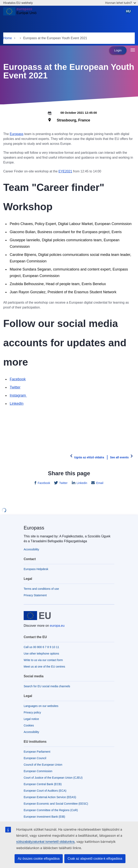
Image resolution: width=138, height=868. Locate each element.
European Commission (38, 771)
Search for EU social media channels (47, 686)
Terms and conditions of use (41, 589)
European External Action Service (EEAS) (50, 797)
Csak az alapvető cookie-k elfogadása (95, 859)
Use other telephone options (41, 654)
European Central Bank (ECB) (43, 784)
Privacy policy (32, 712)
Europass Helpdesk (36, 569)
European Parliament (37, 752)
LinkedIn (17, 404)
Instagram (18, 395)
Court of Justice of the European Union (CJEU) (53, 778)
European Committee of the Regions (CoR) (51, 810)
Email (99, 483)
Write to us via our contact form (43, 660)
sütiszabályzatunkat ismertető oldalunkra (45, 842)
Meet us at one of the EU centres (44, 667)
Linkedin (82, 483)
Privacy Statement (35, 595)
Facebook (18, 379)
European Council (35, 758)
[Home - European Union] (20, 13)
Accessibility (31, 549)
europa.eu (57, 626)
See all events (119, 457)
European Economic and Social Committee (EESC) (56, 804)
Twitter (15, 387)
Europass (17, 134)
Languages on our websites (41, 706)
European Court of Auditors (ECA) (45, 791)
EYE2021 (65, 171)
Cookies (29, 725)
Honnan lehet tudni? (121, 3)
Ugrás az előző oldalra (89, 457)
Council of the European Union (43, 765)
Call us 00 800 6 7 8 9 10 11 (41, 647)
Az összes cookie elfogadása (39, 859)
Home (8, 38)
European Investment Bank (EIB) (44, 817)
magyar (129, 13)
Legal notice (31, 719)
